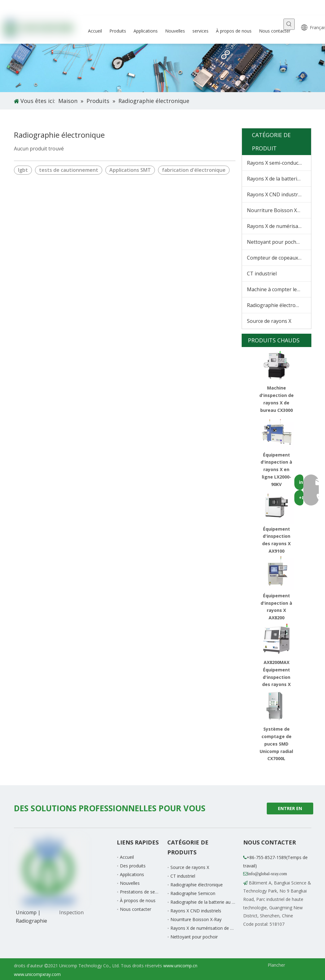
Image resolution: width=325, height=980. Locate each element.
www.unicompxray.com (37, 974)
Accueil (127, 857)
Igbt (23, 170)
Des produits (133, 866)
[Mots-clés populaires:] (289, 24)
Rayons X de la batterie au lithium (279, 179)
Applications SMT (130, 170)
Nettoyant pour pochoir (275, 242)
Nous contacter (136, 909)
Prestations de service (142, 892)
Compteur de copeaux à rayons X (279, 258)
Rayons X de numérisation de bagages (279, 226)
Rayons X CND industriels (276, 194)
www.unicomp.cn (180, 966)
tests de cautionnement (69, 170)
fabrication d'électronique (194, 170)
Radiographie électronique (278, 305)
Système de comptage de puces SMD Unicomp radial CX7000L (276, 744)
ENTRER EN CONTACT (290, 810)
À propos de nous (138, 900)
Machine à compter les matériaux (279, 289)
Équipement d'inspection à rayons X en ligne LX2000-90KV (276, 470)
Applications (132, 874)
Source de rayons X (269, 321)
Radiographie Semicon (193, 893)
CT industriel (262, 274)
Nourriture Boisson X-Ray (277, 210)
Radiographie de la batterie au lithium (208, 902)
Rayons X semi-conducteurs (279, 163)
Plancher (276, 965)
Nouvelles (130, 883)
